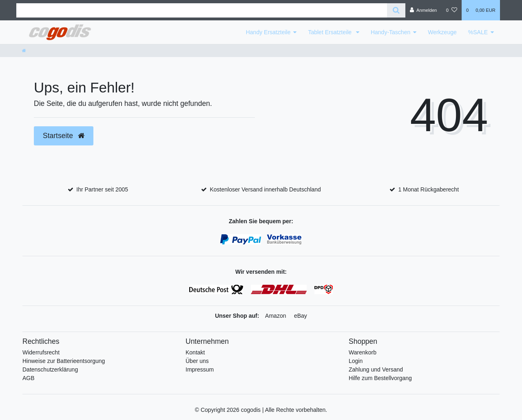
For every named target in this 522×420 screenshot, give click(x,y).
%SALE (478, 32)
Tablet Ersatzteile (331, 32)
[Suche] (396, 10)
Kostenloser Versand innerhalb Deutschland (265, 189)
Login (356, 361)
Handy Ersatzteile (268, 32)
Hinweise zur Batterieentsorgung (64, 361)
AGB (29, 378)
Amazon (275, 316)
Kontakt (195, 352)
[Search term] (202, 10)
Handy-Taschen (390, 32)
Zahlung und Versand (376, 369)
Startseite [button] (64, 136)
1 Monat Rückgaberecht (428, 189)
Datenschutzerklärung (50, 369)
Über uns (197, 361)
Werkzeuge (442, 32)
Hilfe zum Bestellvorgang (380, 378)
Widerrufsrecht (41, 352)
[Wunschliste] (452, 10)
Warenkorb (363, 352)
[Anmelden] (424, 10)
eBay (301, 316)
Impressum (200, 369)
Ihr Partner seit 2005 (102, 189)
